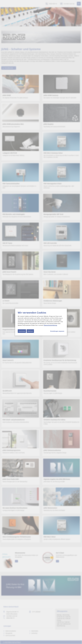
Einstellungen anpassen (57, 331)
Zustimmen (22, 331)
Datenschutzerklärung (50, 325)
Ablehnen (30, 331)
